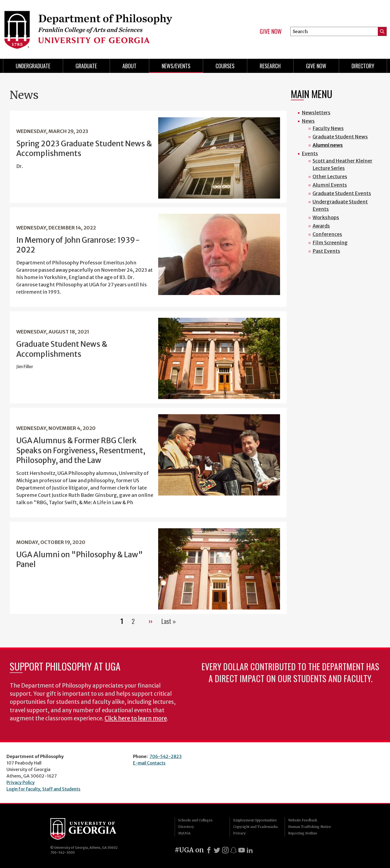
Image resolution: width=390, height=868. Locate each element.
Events (310, 153)
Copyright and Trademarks (256, 827)
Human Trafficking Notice (310, 827)
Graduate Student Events (342, 193)
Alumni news (328, 145)
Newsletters (316, 113)
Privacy (239, 833)
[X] (217, 850)
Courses (225, 66)
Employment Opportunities (255, 820)
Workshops (326, 217)
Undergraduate (33, 66)
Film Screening (330, 243)
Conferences (327, 234)
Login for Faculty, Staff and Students (43, 789)
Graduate (86, 66)
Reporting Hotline (303, 833)
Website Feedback (303, 820)
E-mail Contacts (149, 763)
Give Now (271, 31)
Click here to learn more (136, 718)
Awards (321, 226)
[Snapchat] (233, 850)
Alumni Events (330, 185)
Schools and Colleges (195, 820)
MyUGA (184, 833)
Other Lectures (330, 176)
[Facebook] (209, 850)
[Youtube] (242, 850)
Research (270, 66)
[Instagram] (225, 850)
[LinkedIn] (250, 850)
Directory (363, 66)
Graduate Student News (340, 137)
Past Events (326, 251)
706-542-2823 (166, 756)
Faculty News (328, 128)
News (308, 121)
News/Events (176, 66)
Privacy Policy (21, 782)
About (129, 66)
